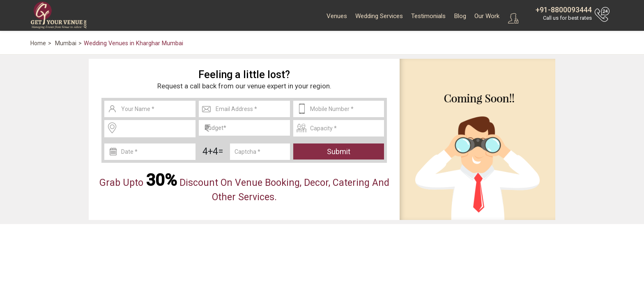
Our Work (487, 16)
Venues (337, 16)
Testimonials (428, 16)
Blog (460, 16)
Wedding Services (379, 16)
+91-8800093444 (564, 10)
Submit (339, 151)
